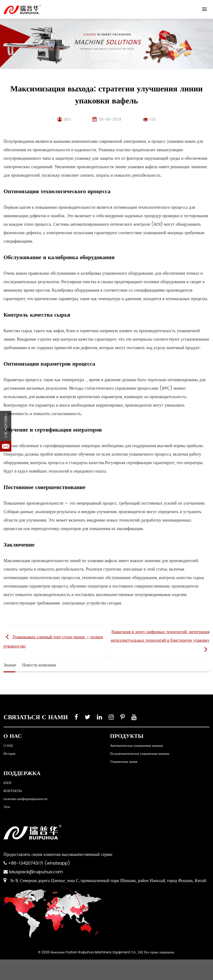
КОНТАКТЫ (13, 791)
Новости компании (39, 665)
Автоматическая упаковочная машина (136, 746)
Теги (7, 807)
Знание (10, 665)
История (9, 754)
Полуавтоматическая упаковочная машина (140, 754)
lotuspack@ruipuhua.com (36, 872)
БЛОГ (8, 783)
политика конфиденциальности (26, 799)
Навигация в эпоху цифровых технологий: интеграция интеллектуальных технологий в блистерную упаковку (160, 641)
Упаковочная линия (124, 762)
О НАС (9, 746)
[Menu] (204, 9)
